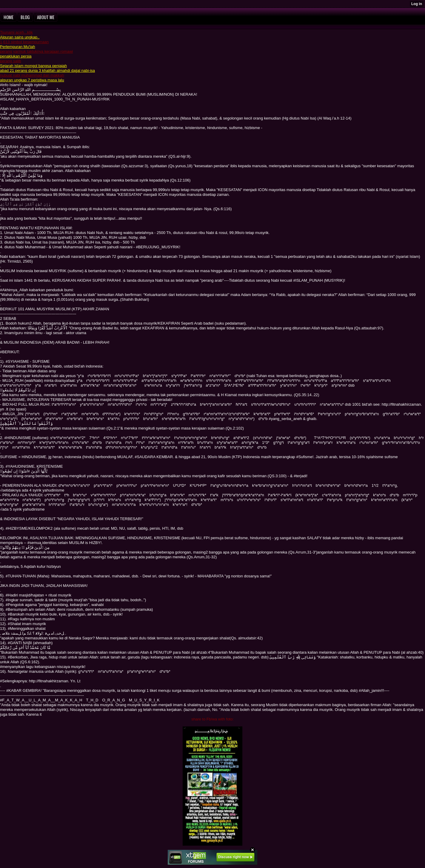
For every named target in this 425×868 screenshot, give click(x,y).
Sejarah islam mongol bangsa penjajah (33, 66)
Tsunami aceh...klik (16, 32)
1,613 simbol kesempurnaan (24, 42)
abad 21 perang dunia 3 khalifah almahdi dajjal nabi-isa (47, 70)
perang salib (11, 61)
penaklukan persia (16, 56)
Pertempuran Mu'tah (17, 47)
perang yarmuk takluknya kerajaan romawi (36, 51)
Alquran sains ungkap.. (20, 37)
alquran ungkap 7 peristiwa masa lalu (32, 80)
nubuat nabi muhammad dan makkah (32, 75)
